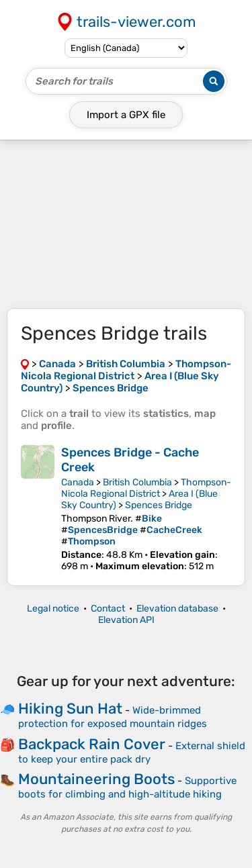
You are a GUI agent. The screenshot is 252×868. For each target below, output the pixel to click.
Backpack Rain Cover (92, 744)
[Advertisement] (126, 224)
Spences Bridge (159, 505)
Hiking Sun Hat (70, 709)
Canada (78, 482)
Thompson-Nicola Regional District (146, 488)
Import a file (126, 115)
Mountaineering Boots (96, 779)
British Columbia (137, 482)
